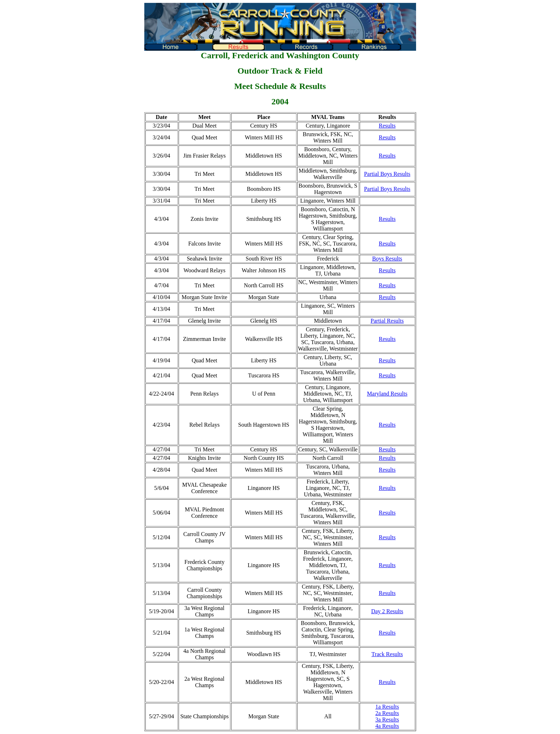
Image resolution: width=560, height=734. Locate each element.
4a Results (387, 726)
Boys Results (387, 259)
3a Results (387, 720)
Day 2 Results (387, 611)
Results (387, 126)
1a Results (387, 707)
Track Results (387, 654)
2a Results (387, 713)
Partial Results (387, 321)
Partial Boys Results (387, 174)
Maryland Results (387, 394)
